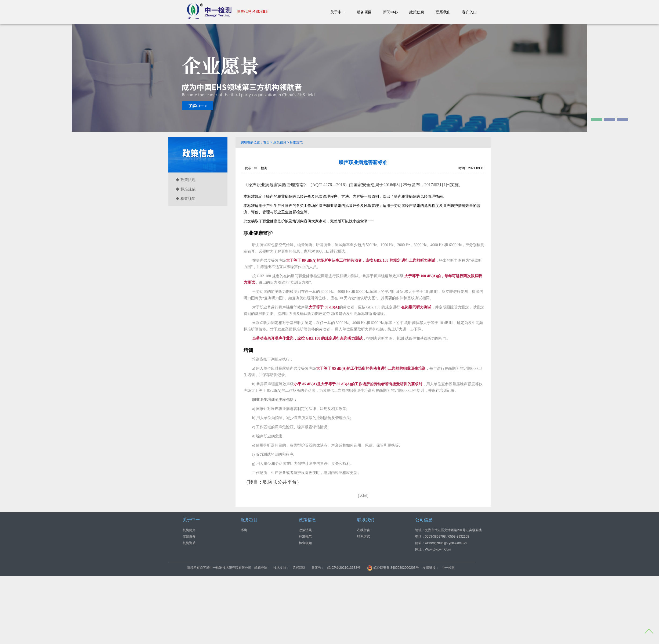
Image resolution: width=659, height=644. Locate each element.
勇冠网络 (325, 568)
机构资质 (189, 543)
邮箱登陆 (287, 568)
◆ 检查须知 (186, 199)
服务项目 (364, 12)
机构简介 (189, 530)
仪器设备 (189, 537)
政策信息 (417, 12)
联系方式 (364, 537)
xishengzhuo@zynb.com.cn (446, 543)
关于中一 (338, 12)
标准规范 (296, 142)
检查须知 (305, 543)
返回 (363, 495)
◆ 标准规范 (186, 189)
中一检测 (475, 568)
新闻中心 (390, 12)
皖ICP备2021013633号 (370, 568)
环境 (244, 530)
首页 (266, 142)
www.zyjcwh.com (438, 549)
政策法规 (305, 530)
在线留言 (364, 530)
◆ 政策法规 (186, 180)
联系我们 (443, 12)
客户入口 (469, 12)
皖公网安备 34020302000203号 (419, 568)
